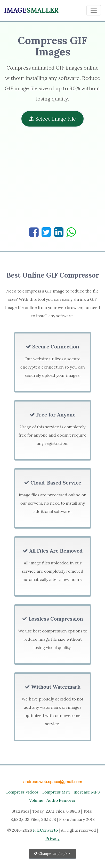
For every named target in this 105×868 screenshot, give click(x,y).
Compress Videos (22, 792)
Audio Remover (61, 800)
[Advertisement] (53, 180)
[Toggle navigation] (94, 10)
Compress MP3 (56, 792)
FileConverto (45, 830)
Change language (51, 854)
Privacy (53, 838)
